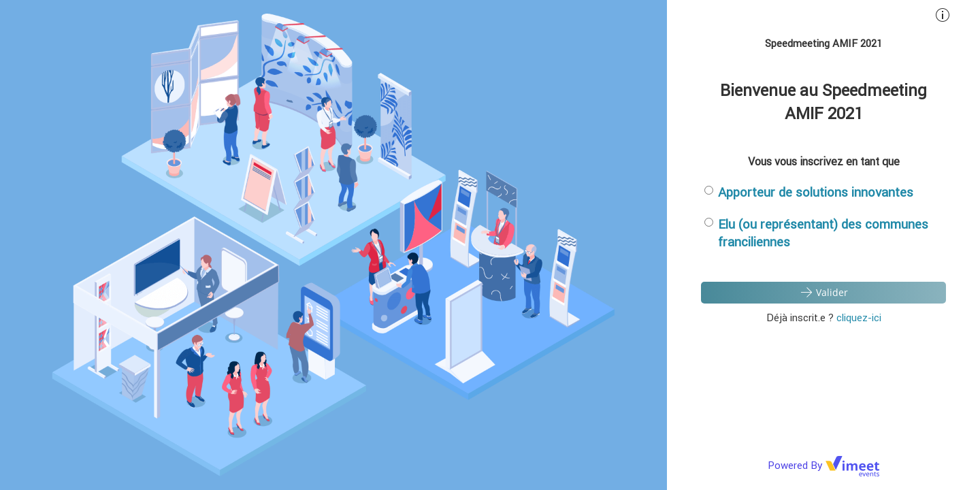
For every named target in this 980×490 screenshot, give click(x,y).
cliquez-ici (859, 317)
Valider (823, 292)
